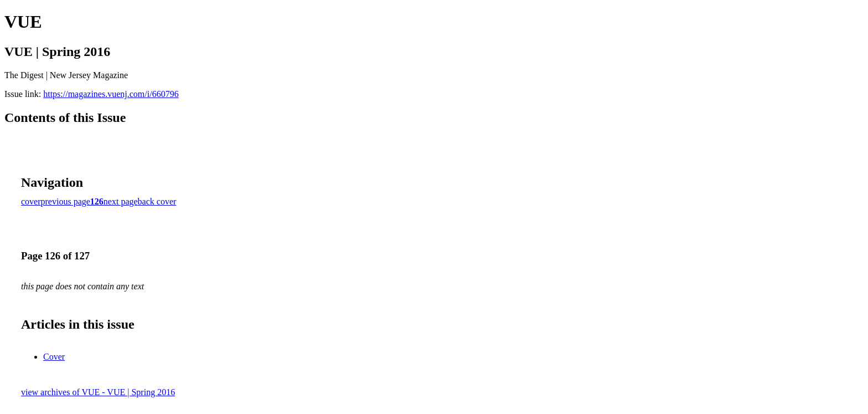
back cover (157, 201)
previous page (66, 201)
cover (31, 201)
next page (121, 201)
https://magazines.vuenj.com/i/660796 (111, 94)
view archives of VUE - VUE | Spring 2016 (98, 392)
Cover (54, 357)
